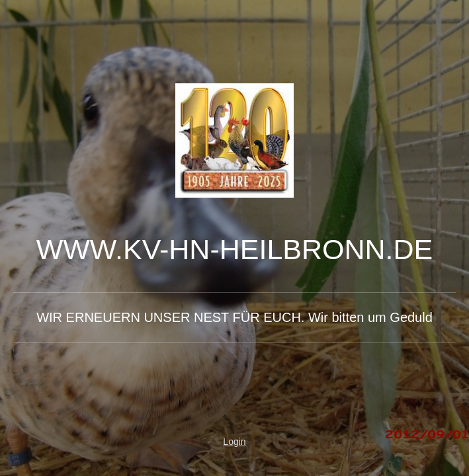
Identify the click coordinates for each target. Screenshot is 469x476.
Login (234, 442)
